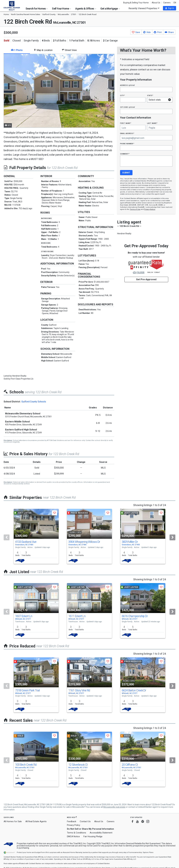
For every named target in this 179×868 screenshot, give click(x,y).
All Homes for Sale (13, 821)
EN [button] (175, 3)
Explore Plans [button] (148, 852)
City (122, 95)
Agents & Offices (86, 9)
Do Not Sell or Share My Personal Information (90, 829)
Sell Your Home (61, 9)
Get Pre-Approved (146, 279)
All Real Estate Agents (36, 821)
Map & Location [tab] (43, 50)
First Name (126, 123)
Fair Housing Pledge (93, 836)
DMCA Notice (73, 836)
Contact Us (85, 821)
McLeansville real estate (114, 807)
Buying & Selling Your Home (136, 3)
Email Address (127, 133)
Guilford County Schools (34, 402)
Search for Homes (37, 9)
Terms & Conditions (77, 833)
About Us (156, 3)
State (150, 95)
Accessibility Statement (101, 833)
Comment (125, 154)
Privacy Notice (150, 209)
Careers (167, 3)
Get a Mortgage (110, 9)
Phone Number (127, 144)
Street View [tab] (69, 50)
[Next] (172, 537)
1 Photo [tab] (17, 50)
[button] (170, 8)
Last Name (152, 123)
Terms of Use (135, 209)
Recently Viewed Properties (144, 8)
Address (127, 85)
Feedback (72, 822)
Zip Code (127, 107)
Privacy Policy (74, 825)
